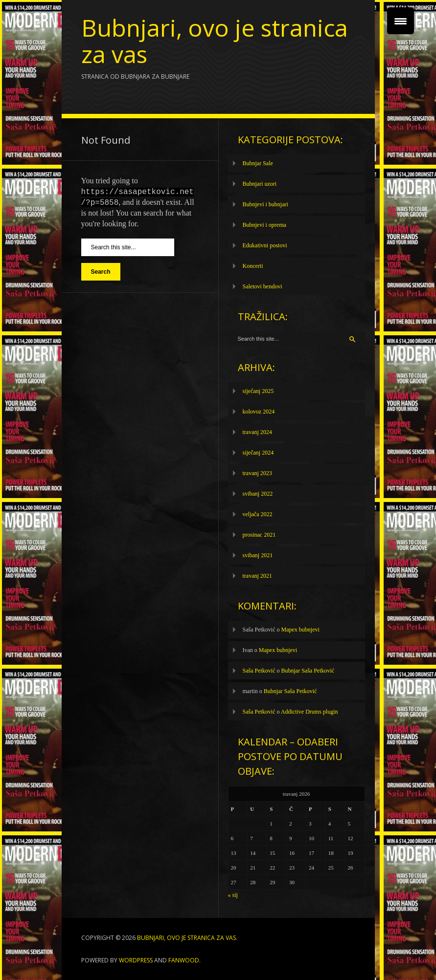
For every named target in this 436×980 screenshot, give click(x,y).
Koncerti (253, 266)
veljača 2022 (258, 514)
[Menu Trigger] (401, 21)
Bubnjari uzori (260, 184)
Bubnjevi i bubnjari (265, 204)
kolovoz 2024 (259, 412)
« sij (233, 895)
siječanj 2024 (258, 453)
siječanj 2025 (258, 391)
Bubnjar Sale (258, 163)
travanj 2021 (257, 576)
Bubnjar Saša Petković (308, 671)
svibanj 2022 (258, 494)
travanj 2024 (257, 432)
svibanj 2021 (258, 555)
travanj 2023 (257, 473)
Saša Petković (259, 671)
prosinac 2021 (259, 535)
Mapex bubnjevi (300, 630)
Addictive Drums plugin (310, 712)
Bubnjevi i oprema (264, 225)
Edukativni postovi (265, 245)
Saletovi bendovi (263, 286)
